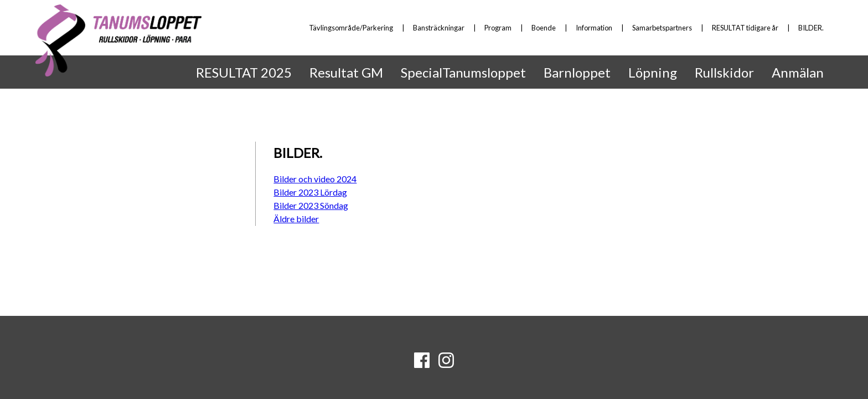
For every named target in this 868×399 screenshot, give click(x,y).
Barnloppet (577, 72)
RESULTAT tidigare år (745, 28)
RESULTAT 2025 (244, 72)
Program (498, 28)
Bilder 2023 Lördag (310, 192)
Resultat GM (346, 72)
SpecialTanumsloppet (463, 72)
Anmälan (798, 72)
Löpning (653, 72)
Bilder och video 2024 (315, 179)
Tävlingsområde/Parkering (351, 28)
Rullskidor (724, 72)
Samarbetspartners (662, 28)
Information (594, 28)
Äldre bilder (296, 219)
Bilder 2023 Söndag (311, 205)
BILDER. (811, 28)
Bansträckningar (439, 28)
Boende (544, 28)
